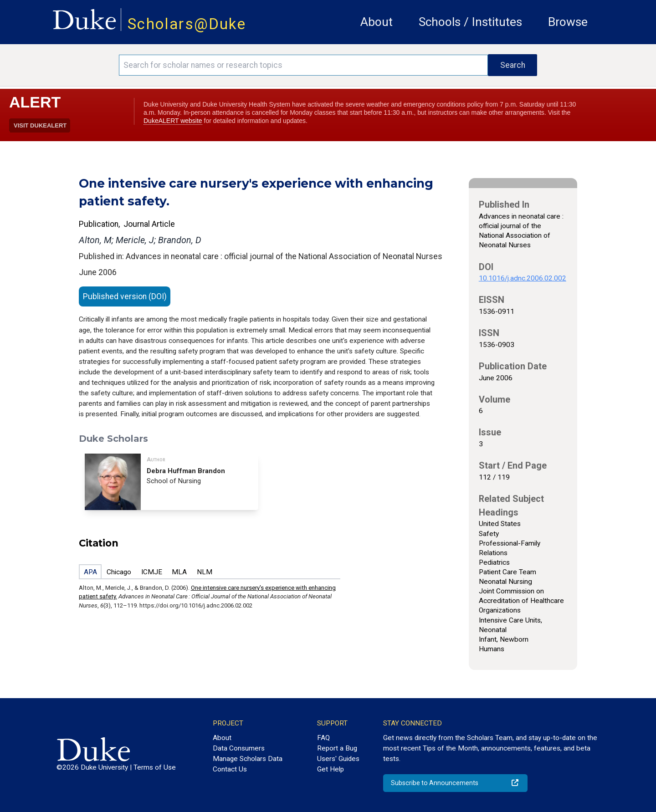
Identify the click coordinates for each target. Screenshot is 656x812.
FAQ (323, 738)
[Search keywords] (303, 65)
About (377, 22)
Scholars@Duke (187, 24)
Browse (568, 22)
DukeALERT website (173, 121)
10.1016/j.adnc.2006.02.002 (523, 278)
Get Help (331, 769)
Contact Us (230, 769)
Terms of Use (155, 767)
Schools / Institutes (470, 22)
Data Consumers (239, 748)
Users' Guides (338, 759)
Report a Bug (337, 748)
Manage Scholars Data (248, 759)
